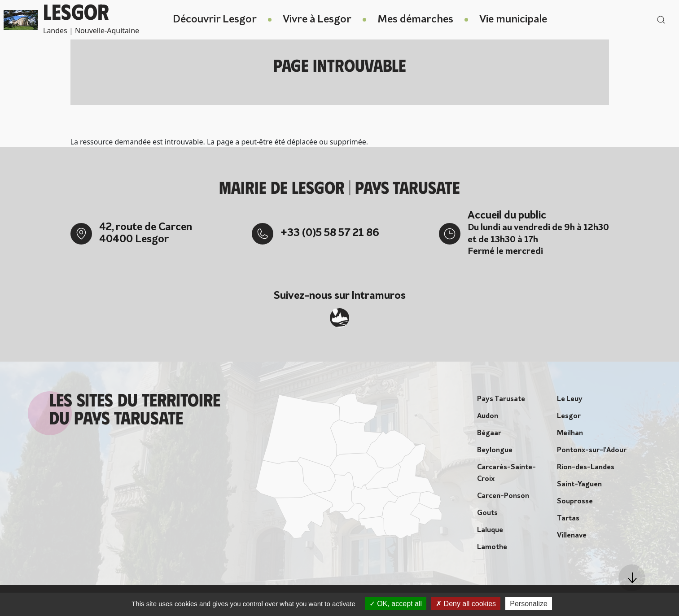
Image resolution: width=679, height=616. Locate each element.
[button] (632, 578)
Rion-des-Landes (586, 470)
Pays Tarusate (501, 402)
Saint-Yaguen (579, 487)
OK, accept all (396, 604)
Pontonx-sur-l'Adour (592, 453)
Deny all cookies (466, 604)
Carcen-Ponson (503, 498)
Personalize (529, 604)
